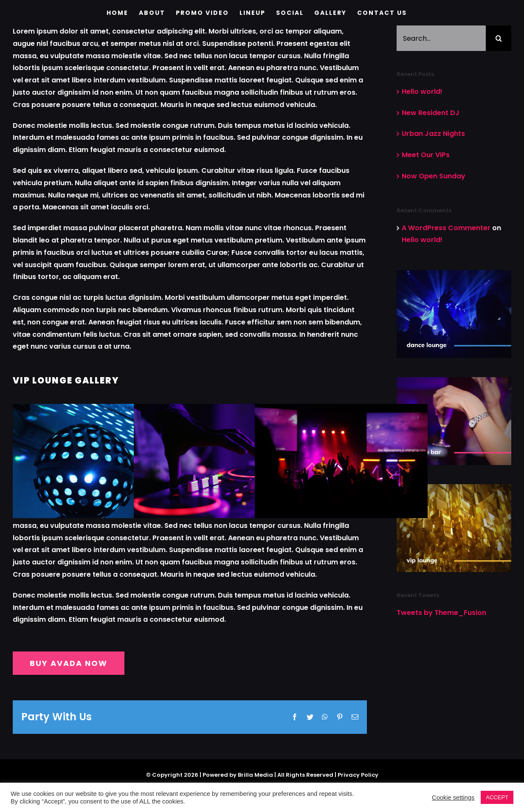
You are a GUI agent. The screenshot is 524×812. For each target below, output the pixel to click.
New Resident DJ (431, 113)
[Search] (499, 38)
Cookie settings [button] (453, 798)
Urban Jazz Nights (433, 134)
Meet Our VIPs (426, 155)
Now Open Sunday (434, 176)
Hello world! (422, 92)
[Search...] (441, 38)
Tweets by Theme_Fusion (441, 613)
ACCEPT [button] (497, 797)
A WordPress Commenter (446, 228)
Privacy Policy (358, 766)
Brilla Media (255, 766)
